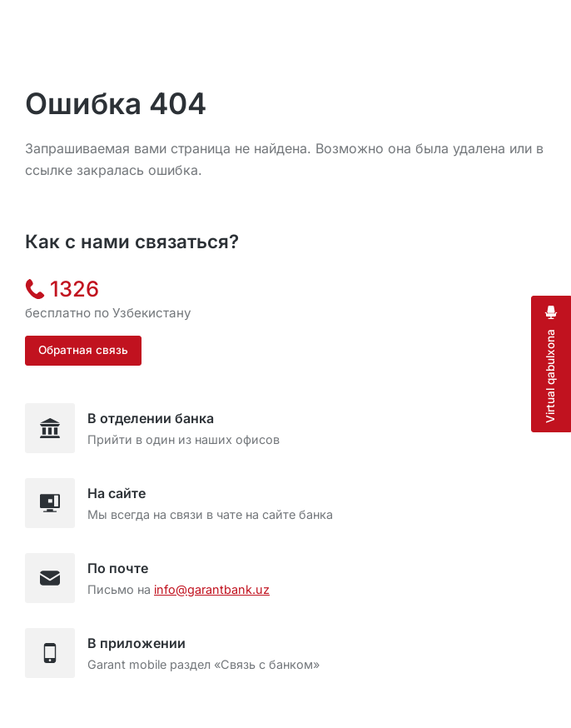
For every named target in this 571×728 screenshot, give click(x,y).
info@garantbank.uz (212, 589)
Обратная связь (83, 350)
